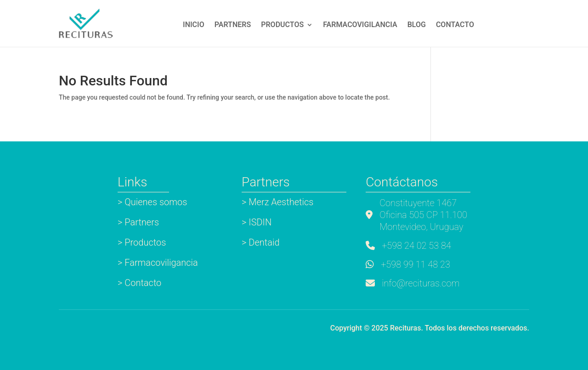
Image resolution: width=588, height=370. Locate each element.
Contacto (455, 25)
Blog (417, 25)
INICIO (194, 25)
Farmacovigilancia (360, 25)
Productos (282, 25)
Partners (233, 25)
